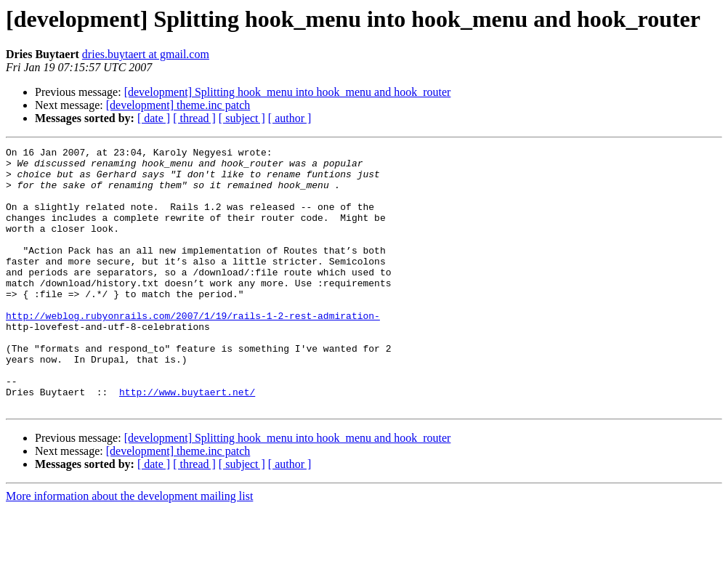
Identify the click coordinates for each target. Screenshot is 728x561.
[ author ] (290, 118)
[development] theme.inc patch (178, 105)
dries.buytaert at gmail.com (146, 54)
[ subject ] (242, 118)
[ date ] (154, 118)
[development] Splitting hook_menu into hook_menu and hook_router (288, 92)
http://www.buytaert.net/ (187, 442)
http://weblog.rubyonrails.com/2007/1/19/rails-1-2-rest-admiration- (193, 350)
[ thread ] (194, 118)
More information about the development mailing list (129, 548)
